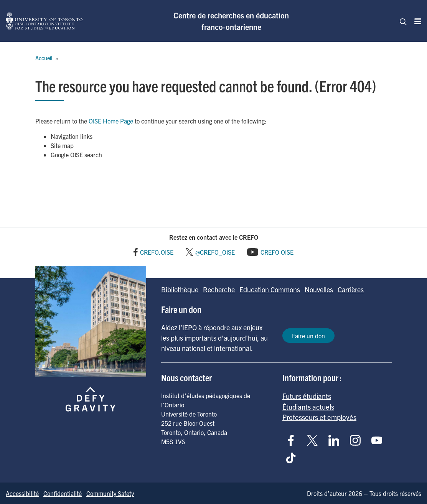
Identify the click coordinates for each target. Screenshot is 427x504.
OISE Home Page (111, 121)
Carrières (351, 289)
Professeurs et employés (319, 417)
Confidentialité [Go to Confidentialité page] (63, 493)
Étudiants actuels (308, 407)
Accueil (44, 58)
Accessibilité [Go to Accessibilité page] (22, 493)
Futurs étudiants (307, 396)
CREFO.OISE (157, 252)
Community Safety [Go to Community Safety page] (110, 493)
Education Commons (270, 289)
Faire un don (308, 336)
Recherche (219, 289)
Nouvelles (319, 289)
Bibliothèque (180, 289)
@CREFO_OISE (215, 252)
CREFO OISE (277, 252)
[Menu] (415, 21)
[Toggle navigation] (401, 21)
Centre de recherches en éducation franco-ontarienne (231, 21)
